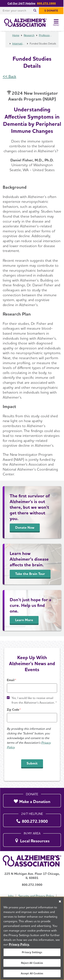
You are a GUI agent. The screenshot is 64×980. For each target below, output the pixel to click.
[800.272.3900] (32, 819)
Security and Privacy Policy (36, 896)
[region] (32, 938)
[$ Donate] (52, 11)
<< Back (9, 81)
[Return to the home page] (25, 23)
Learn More (24, 624)
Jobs (10, 896)
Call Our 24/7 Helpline (22, 3)
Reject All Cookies (32, 963)
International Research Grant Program (19, 48)
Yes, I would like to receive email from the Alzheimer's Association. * (34, 700)
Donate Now (25, 532)
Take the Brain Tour (30, 578)
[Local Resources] (32, 839)
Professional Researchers (45, 40)
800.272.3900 (47, 3)
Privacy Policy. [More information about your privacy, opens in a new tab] (19, 944)
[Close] (60, 901)
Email (11, 680)
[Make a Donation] (32, 800)
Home (16, 40)
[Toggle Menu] (57, 23)
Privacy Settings (32, 952)
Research (29, 40)
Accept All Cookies (32, 973)
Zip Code (13, 710)
